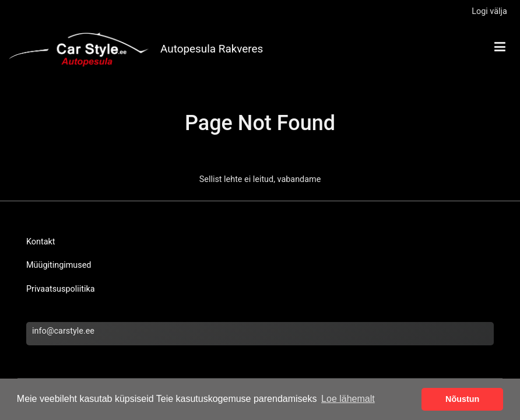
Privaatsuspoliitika (61, 289)
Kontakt (41, 242)
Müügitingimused (59, 265)
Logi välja (489, 11)
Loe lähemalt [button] (348, 399)
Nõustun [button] (462, 399)
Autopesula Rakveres (212, 49)
